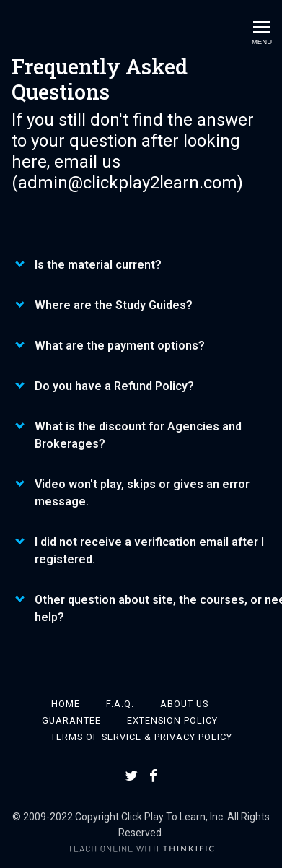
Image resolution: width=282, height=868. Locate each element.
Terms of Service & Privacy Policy (141, 737)
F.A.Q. (120, 704)
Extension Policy (172, 720)
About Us (184, 704)
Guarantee (71, 720)
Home (66, 704)
